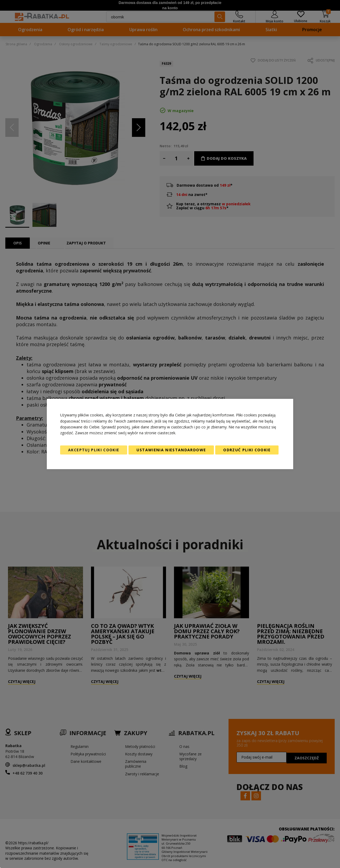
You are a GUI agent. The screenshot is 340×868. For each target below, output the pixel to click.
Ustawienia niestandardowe (171, 450)
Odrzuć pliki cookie (247, 450)
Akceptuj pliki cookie (94, 450)
